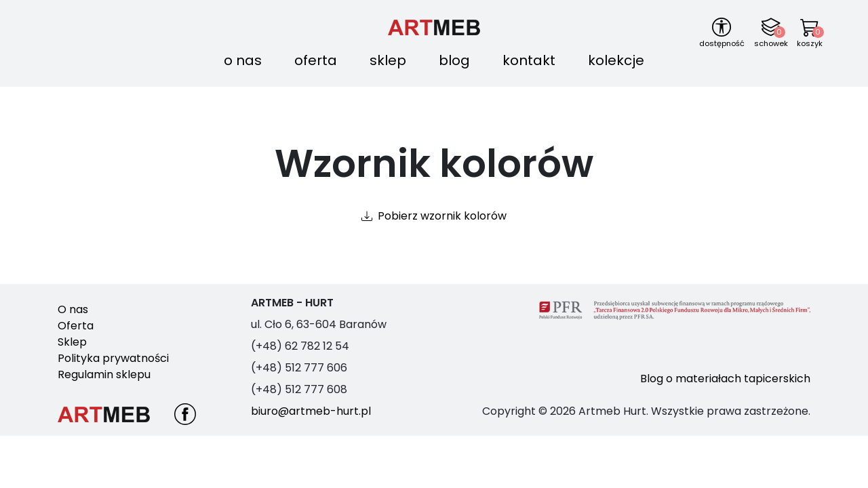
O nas (243, 60)
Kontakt (529, 60)
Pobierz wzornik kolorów (442, 216)
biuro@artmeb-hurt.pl (311, 411)
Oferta (316, 60)
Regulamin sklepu (104, 374)
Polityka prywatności (113, 358)
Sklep (388, 60)
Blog (454, 60)
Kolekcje (616, 60)
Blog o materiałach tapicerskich (725, 379)
